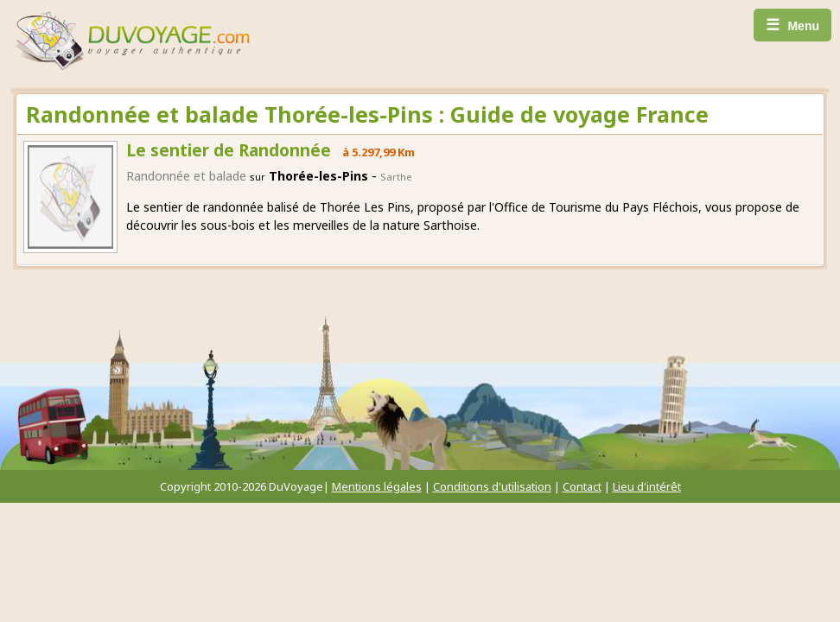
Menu (792, 25)
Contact (582, 486)
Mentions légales (377, 486)
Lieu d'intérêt (647, 486)
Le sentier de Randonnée (229, 150)
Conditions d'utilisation (492, 486)
